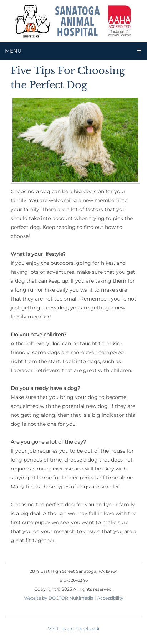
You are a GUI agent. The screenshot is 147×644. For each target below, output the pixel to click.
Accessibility (110, 598)
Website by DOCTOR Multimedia (59, 598)
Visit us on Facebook (74, 629)
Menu (13, 51)
